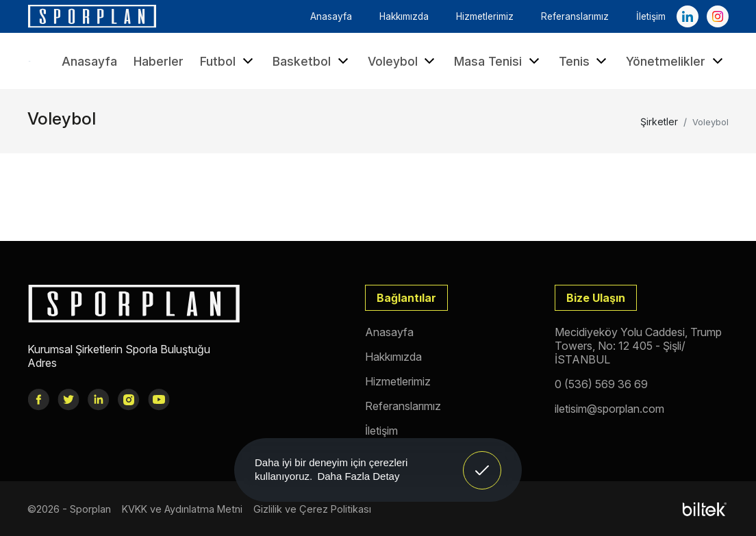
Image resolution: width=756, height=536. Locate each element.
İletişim (651, 16)
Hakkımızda (404, 16)
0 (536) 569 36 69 (601, 384)
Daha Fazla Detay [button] (358, 476)
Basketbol (312, 61)
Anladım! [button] (482, 460)
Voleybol (403, 61)
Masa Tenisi (498, 61)
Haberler (159, 61)
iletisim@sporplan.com (609, 409)
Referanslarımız (575, 16)
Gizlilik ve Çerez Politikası (312, 509)
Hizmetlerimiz (485, 16)
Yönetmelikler (676, 61)
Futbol (228, 61)
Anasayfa (331, 16)
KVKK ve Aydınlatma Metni (182, 509)
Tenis (584, 61)
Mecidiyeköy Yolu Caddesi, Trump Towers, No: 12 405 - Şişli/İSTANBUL (638, 346)
